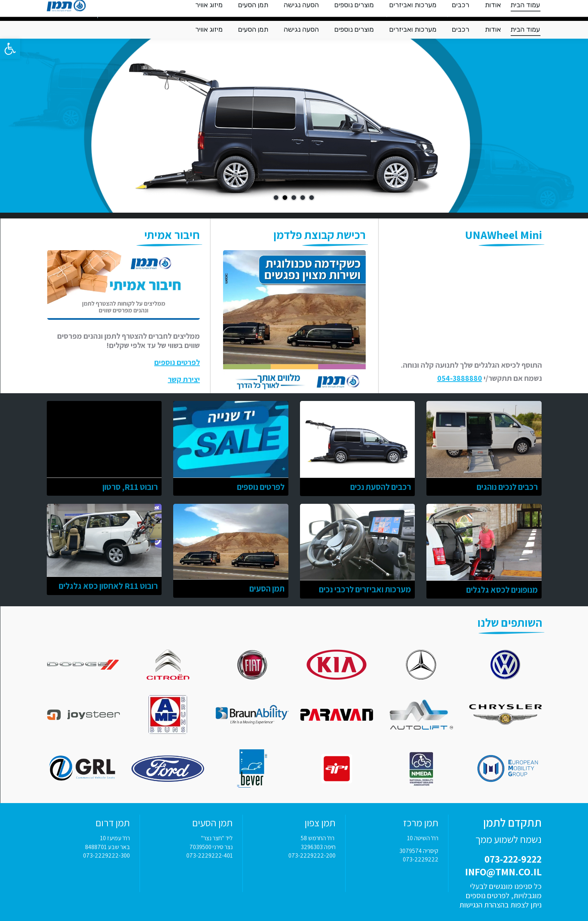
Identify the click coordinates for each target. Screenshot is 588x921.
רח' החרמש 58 (318, 838)
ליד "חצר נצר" (217, 838)
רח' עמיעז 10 (115, 838)
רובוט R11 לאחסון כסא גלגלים (108, 586)
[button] (10, 49)
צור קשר (126, 10)
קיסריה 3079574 (419, 851)
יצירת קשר (184, 379)
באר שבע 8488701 (107, 847)
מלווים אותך (164, 10)
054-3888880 (460, 378)
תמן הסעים (267, 588)
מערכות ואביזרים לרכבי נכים (365, 589)
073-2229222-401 (210, 855)
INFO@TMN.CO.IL (417, 10)
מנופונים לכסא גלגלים (502, 590)
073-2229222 (421, 859)
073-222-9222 (477, 10)
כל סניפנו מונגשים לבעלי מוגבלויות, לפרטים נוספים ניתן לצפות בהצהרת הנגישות (500, 895)
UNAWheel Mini (504, 235)
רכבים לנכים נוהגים (507, 487)
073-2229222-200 (312, 855)
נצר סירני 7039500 (211, 847)
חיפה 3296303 (318, 847)
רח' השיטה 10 (423, 838)
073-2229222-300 (107, 855)
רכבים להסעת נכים (381, 487)
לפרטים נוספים (177, 362)
